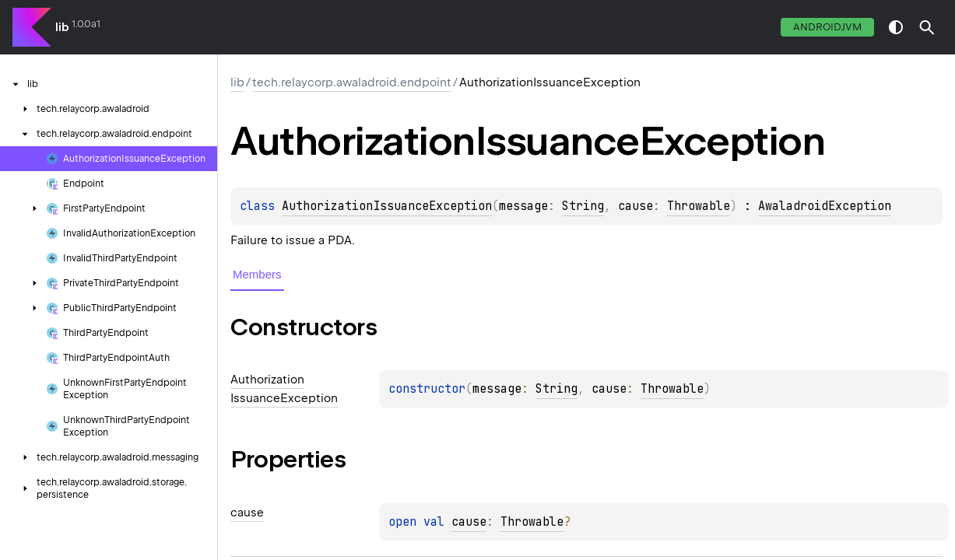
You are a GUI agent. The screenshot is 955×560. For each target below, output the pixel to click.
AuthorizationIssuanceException (387, 206)
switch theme (896, 27)
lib (62, 27)
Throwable (699, 206)
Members (257, 274)
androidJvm (827, 27)
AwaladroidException (825, 206)
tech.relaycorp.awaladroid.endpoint (352, 82)
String (583, 206)
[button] (927, 27)
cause (469, 522)
